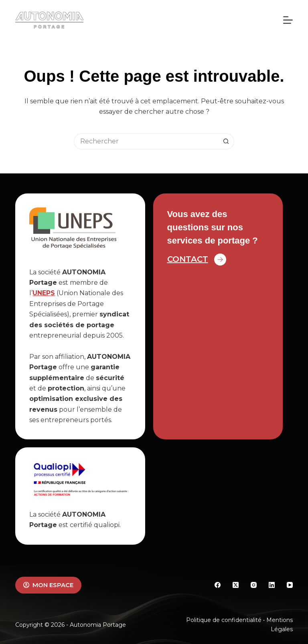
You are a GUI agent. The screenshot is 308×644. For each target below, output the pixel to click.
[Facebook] (218, 585)
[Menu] (288, 20)
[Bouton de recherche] (226, 141)
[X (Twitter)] (236, 585)
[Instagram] (254, 585)
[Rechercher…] (146, 141)
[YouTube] (290, 585)
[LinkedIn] (272, 585)
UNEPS (44, 293)
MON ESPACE (48, 585)
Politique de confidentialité (224, 620)
